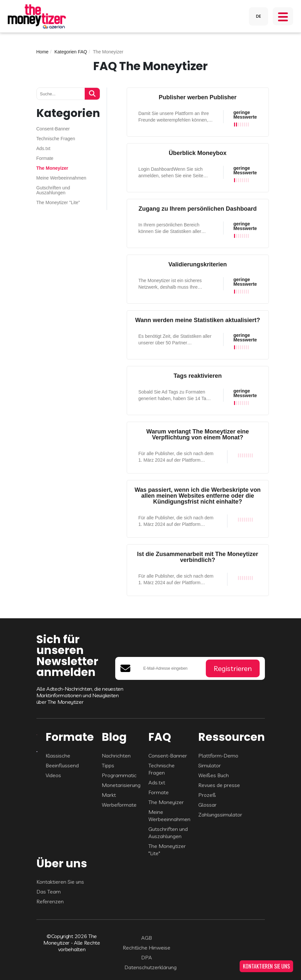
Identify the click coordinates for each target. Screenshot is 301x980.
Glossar (207, 805)
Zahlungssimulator (220, 815)
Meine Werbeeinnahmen (61, 178)
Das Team (49, 892)
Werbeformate (119, 805)
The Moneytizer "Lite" (58, 203)
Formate (45, 158)
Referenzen (50, 901)
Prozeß (207, 795)
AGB (147, 938)
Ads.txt (43, 149)
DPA (147, 957)
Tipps (108, 765)
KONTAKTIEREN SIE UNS (266, 966)
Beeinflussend (62, 765)
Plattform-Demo (218, 756)
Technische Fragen (56, 139)
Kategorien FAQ (71, 52)
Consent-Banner (53, 129)
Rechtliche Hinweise (147, 948)
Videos (53, 775)
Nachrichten (116, 756)
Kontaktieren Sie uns (60, 882)
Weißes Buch (214, 775)
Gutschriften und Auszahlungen (53, 190)
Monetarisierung (121, 785)
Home (43, 52)
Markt (109, 795)
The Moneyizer (52, 168)
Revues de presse (219, 785)
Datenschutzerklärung (150, 967)
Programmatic (119, 775)
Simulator (210, 765)
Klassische (58, 756)
